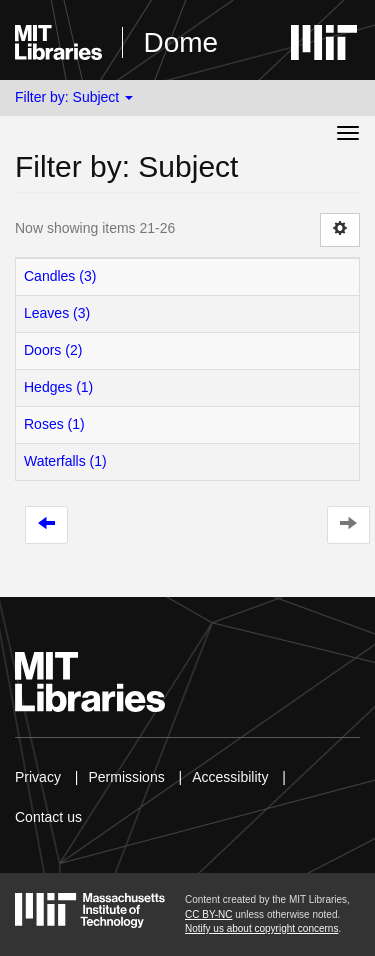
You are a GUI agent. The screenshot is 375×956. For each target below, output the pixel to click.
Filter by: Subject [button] (74, 97)
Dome (180, 42)
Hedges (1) (58, 387)
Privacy (38, 777)
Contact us (48, 817)
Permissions (126, 777)
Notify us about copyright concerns (261, 928)
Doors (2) (53, 350)
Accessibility (230, 777)
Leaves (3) (57, 313)
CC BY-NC (208, 914)
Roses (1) (54, 424)
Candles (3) (60, 276)
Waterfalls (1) (65, 461)
